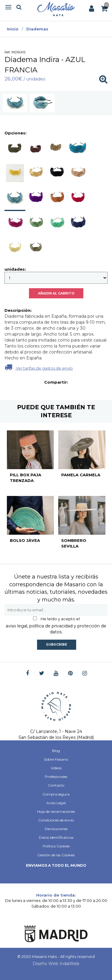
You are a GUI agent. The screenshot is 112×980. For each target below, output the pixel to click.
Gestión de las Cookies (56, 855)
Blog (56, 751)
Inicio (13, 29)
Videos (56, 768)
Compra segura (56, 794)
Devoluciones (56, 829)
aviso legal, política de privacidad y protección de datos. (56, 629)
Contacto (56, 785)
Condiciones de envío (56, 820)
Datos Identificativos (56, 837)
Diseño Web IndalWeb (56, 964)
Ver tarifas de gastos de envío (39, 367)
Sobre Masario (56, 759)
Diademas (37, 29)
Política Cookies (56, 846)
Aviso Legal (56, 803)
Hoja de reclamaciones (56, 811)
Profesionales (56, 777)
